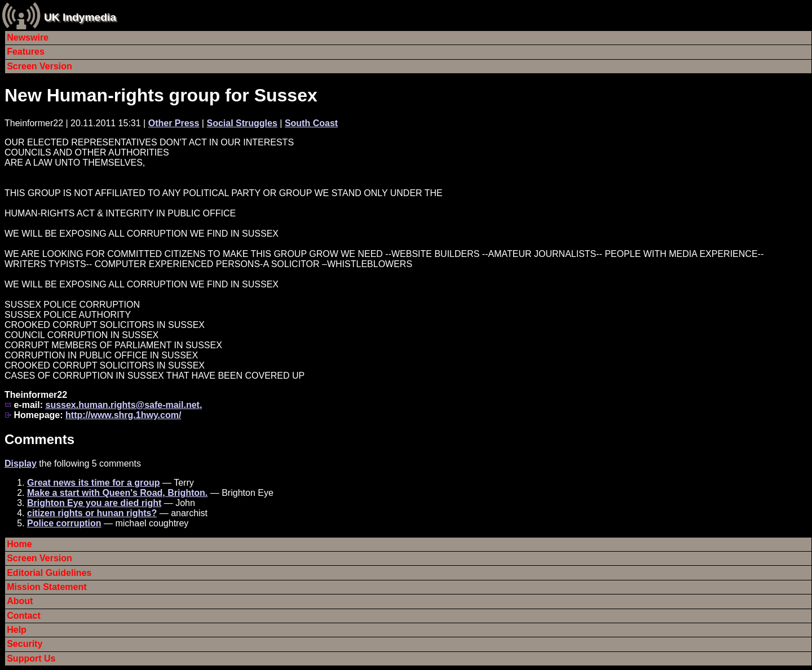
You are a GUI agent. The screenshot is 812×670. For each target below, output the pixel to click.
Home (19, 544)
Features (26, 52)
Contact (24, 616)
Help (17, 630)
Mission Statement (47, 587)
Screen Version (39, 66)
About (20, 601)
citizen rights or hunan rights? (92, 513)
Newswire (28, 37)
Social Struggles (242, 123)
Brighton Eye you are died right (94, 503)
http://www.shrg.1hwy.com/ (123, 415)
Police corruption (64, 523)
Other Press (174, 123)
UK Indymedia (80, 17)
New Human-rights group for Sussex (161, 95)
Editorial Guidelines (49, 573)
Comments (39, 439)
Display (21, 463)
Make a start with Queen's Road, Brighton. (117, 493)
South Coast (311, 123)
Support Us (31, 658)
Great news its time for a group (94, 483)
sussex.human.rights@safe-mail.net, (123, 405)
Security (25, 644)
